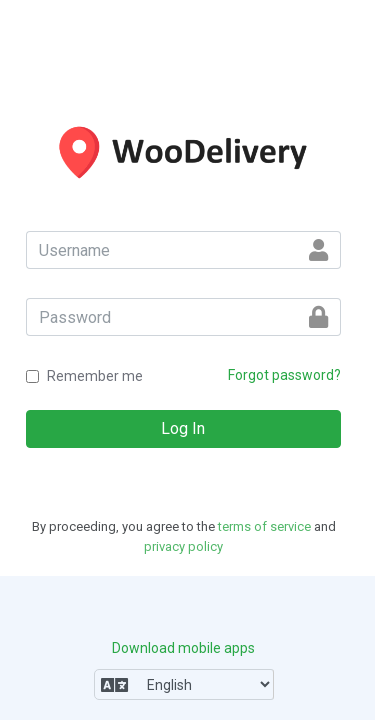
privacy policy (183, 546)
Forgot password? (284, 375)
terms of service (264, 526)
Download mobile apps (183, 648)
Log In (183, 428)
